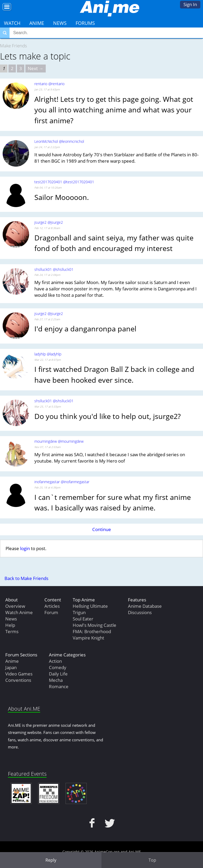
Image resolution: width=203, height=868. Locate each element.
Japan (11, 667)
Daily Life (58, 674)
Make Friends (13, 46)
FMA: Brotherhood (92, 631)
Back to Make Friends (26, 578)
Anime (37, 23)
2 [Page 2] (12, 68)
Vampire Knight (88, 638)
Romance (59, 686)
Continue (102, 529)
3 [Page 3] (21, 68)
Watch (12, 23)
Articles (52, 606)
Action (55, 661)
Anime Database (145, 606)
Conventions (18, 680)
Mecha (56, 680)
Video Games (19, 674)
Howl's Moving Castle (94, 625)
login (25, 548)
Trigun (79, 612)
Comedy (58, 667)
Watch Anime (19, 612)
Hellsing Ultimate (90, 606)
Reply (51, 860)
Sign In (190, 4)
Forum (51, 612)
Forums (85, 23)
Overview (15, 606)
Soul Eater (83, 619)
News (60, 23)
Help (10, 625)
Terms (12, 631)
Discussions (140, 612)
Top (152, 860)
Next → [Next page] (36, 68)
